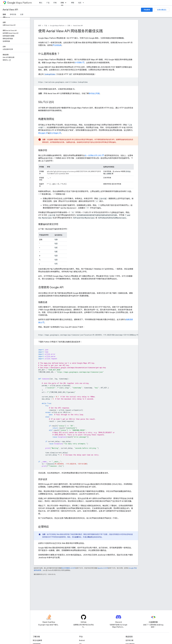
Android (82, 640)
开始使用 (147, 10)
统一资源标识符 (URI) (93, 155)
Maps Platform (19, 3)
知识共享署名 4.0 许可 (68, 568)
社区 (80, 3)
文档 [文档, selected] (62, 3)
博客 (73, 3)
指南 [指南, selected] (4, 14)
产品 (48, 3)
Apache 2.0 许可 (103, 568)
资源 (22, 14)
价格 (55, 3)
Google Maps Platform (57, 26)
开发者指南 (57, 45)
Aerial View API (10, 10)
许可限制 (78, 63)
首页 (40, 26)
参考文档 (13, 14)
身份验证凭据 (94, 93)
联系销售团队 (162, 10)
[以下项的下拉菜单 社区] (84, 3)
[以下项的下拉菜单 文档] (66, 3)
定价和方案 (130, 640)
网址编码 (42, 133)
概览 (41, 3)
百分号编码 (54, 133)
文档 (69, 26)
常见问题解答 (37, 640)
